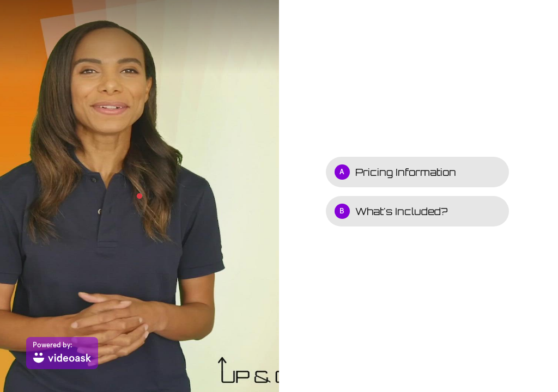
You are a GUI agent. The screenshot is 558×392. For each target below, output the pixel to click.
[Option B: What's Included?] (417, 211)
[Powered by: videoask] (62, 353)
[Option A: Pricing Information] (417, 172)
